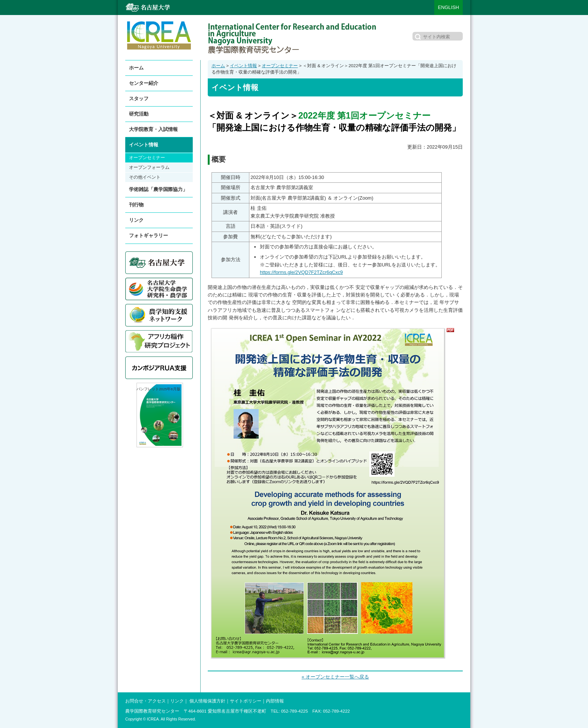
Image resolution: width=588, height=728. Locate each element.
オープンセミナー (280, 66)
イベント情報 (243, 66)
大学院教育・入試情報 (153, 129)
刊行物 (136, 205)
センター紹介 (144, 83)
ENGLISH (448, 7)
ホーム (218, 66)
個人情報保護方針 (207, 701)
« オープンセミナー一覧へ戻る (335, 677)
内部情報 (275, 701)
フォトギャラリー (148, 235)
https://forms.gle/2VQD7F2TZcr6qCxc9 (301, 272)
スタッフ (139, 99)
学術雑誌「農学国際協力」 (158, 189)
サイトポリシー (246, 701)
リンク (136, 220)
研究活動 (139, 114)
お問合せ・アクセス (145, 701)
